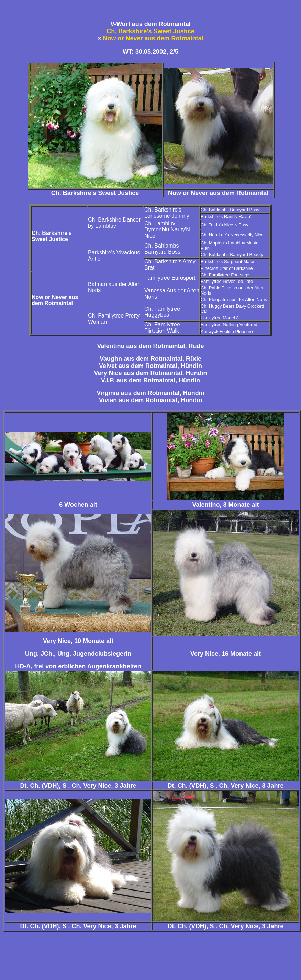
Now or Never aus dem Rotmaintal (153, 38)
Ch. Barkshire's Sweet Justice (150, 31)
